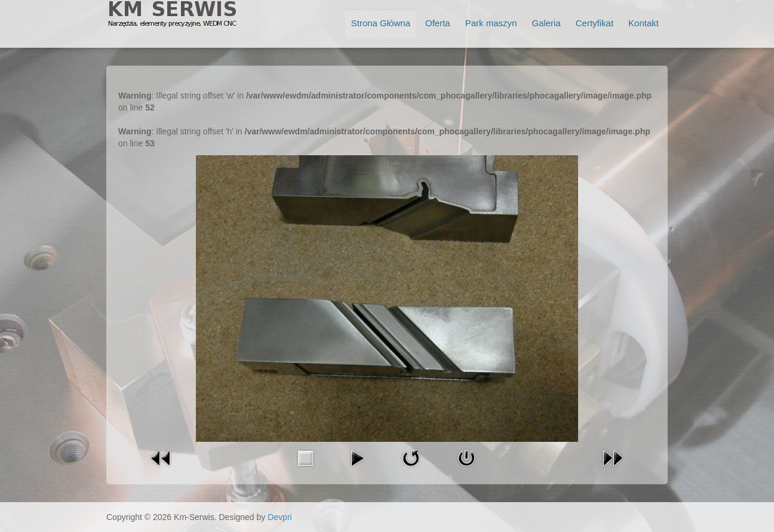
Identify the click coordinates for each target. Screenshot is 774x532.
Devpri (279, 517)
